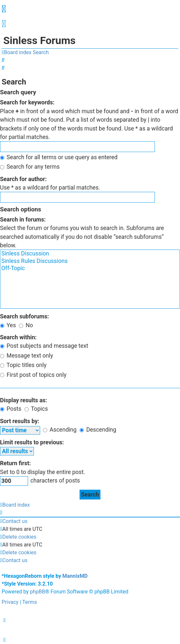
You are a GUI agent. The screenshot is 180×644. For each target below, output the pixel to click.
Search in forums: (23, 220)
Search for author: (23, 179)
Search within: (18, 337)
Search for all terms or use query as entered (59, 157)
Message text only (27, 356)
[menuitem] (4, 25)
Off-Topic (90, 268)
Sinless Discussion (90, 254)
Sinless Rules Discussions (90, 261)
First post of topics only (33, 375)
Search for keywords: (27, 102)
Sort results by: (20, 421)
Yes (8, 325)
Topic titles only (23, 365)
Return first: (15, 463)
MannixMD (75, 576)
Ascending (60, 430)
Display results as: (23, 400)
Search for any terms (30, 167)
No (26, 325)
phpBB (38, 592)
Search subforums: (24, 316)
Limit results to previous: (32, 442)
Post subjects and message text (44, 346)
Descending (98, 430)
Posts (11, 409)
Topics (36, 409)
